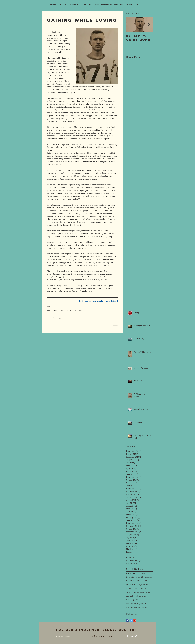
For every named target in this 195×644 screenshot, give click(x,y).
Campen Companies (133, 577)
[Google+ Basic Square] (135, 620)
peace (141, 604)
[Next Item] (149, 25)
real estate (130, 607)
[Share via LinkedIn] (60, 318)
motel (136, 604)
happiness (147, 600)
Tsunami (129, 592)
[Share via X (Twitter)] (54, 318)
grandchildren (138, 600)
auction (148, 592)
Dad (128, 581)
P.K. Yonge (78, 310)
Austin (139, 573)
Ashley (133, 573)
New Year (129, 585)
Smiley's (136, 589)
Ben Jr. (145, 573)
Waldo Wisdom (53, 310)
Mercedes (141, 581)
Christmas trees (146, 577)
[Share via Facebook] (48, 318)
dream (144, 596)
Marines (133, 581)
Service (129, 589)
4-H (127, 573)
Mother (148, 581)
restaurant (138, 607)
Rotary (145, 585)
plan (146, 604)
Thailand (143, 589)
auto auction (130, 596)
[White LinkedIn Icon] (132, 636)
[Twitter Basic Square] (131, 620)
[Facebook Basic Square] (128, 620)
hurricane (129, 604)
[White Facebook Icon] (128, 636)
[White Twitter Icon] (136, 636)
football (70, 310)
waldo (63, 310)
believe (138, 596)
